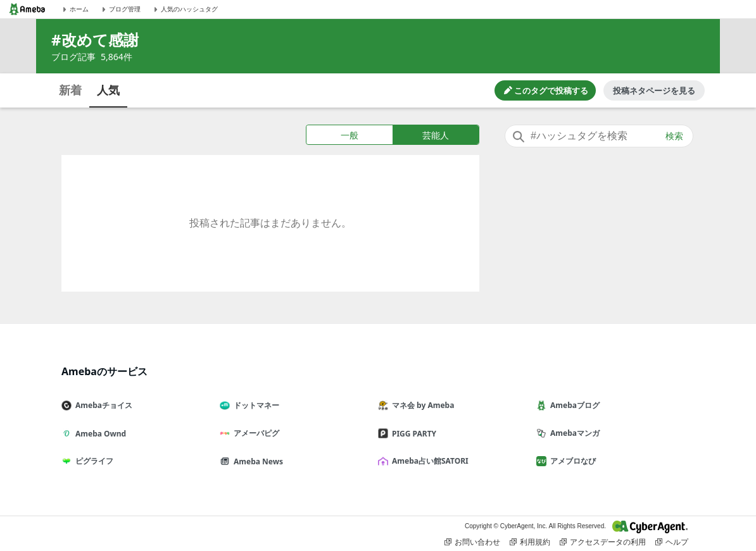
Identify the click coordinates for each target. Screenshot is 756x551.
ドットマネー (255, 405)
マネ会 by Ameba (421, 405)
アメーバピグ (255, 433)
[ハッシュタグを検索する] (599, 136)
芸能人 (436, 135)
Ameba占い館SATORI (428, 461)
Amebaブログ (573, 405)
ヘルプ (672, 542)
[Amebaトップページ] (27, 9)
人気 (108, 90)
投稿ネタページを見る (654, 90)
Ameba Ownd (99, 434)
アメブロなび (571, 461)
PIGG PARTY (412, 434)
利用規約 (530, 542)
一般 (350, 135)
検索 (674, 136)
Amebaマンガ (573, 433)
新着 (70, 90)
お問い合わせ (472, 542)
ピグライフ (92, 461)
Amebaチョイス (102, 405)
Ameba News (256, 461)
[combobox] (599, 136)
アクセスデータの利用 (603, 542)
